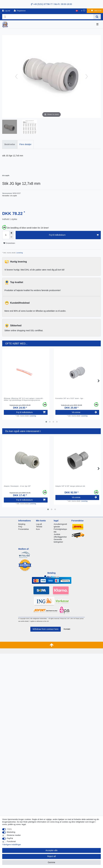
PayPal (10, 838)
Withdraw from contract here (46, 629)
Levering (19, 253)
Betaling (22, 524)
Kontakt (67, 629)
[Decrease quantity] (11, 237)
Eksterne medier (14, 835)
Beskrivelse (10, 144)
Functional (11, 841)
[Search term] (48, 17)
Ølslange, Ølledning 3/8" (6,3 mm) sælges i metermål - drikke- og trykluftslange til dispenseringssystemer (24, 399)
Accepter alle (51, 850)
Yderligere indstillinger (12, 845)
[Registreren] (20, 11)
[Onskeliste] (83, 11)
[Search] (97, 17)
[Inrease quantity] (11, 233)
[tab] (10, 144)
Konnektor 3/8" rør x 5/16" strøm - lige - (70, 398)
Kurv (38, 529)
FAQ (20, 527)
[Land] (77, 11)
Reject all (52, 856)
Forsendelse (24, 529)
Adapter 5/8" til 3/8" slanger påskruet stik (70, 486)
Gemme (52, 862)
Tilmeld (39, 527)
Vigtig (9, 829)
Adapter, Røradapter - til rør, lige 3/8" (17, 486)
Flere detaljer (25, 144)
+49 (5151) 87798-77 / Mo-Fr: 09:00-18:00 (52, 4)
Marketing (11, 832)
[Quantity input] (6, 235)
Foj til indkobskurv (74, 235)
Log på (39, 524)
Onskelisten (9, 243)
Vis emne (84, 412)
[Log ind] (6, 11)
